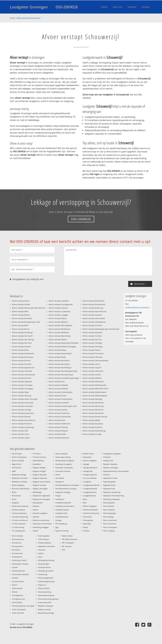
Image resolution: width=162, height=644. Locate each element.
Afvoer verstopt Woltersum (93, 410)
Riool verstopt (17, 536)
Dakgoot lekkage (39, 468)
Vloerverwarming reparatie (48, 599)
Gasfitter (36, 517)
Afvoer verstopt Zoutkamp (93, 424)
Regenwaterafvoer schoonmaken (116, 471)
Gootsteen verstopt (63, 471)
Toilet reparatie (44, 536)
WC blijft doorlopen (70, 539)
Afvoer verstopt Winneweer (93, 403)
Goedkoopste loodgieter (65, 461)
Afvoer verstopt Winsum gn (93, 406)
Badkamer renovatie (20, 478)
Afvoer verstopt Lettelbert (59, 301)
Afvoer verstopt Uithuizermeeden (96, 360)
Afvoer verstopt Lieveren (58, 308)
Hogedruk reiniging (63, 492)
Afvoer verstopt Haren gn (22, 396)
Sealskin (15, 578)
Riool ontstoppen (110, 527)
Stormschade (17, 602)
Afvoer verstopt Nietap (57, 350)
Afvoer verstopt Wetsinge (92, 399)
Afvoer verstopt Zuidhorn (92, 427)
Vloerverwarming (44, 592)
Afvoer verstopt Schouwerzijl (28, 18)
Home (12, 18)
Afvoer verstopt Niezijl (57, 357)
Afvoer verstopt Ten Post (92, 339)
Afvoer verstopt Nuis (57, 381)
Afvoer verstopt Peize (57, 420)
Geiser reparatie (61, 454)
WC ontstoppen (68, 543)
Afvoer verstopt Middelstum (60, 329)
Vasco (40, 557)
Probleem (107, 457)
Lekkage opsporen (90, 475)
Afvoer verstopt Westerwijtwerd (95, 396)
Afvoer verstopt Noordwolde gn (61, 375)
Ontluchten (87, 517)
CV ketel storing (18, 527)
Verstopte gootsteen (46, 571)
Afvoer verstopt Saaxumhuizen (95, 311)
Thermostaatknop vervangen (23, 606)
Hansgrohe (60, 482)
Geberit (35, 531)
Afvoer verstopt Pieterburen (59, 424)
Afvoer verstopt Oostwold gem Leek (63, 406)
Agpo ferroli (17, 464)
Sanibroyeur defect (19, 560)
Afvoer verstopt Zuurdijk (92, 434)
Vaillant (41, 553)
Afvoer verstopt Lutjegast (58, 315)
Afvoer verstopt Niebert (58, 339)
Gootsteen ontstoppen (64, 468)
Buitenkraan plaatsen (20, 506)
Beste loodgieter (18, 485)
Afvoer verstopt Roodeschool (94, 304)
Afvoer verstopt (18, 461)
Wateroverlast (67, 536)
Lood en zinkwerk (90, 478)
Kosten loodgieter (90, 461)
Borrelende (16, 496)
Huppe (58, 496)
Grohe (58, 475)
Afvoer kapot (17, 454)
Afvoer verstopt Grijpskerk (22, 381)
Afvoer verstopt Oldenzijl (58, 389)
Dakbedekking (38, 461)
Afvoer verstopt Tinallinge (93, 347)
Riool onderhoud (110, 520)
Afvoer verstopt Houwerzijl (22, 406)
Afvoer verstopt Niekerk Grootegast (62, 347)
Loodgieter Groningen (29, 7)
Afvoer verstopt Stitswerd (92, 332)
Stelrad (15, 592)
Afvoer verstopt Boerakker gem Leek (26, 322)
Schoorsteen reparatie (20, 574)
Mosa (85, 499)
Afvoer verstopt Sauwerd (92, 315)
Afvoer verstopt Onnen (58, 396)
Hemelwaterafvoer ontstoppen (67, 485)
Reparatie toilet (109, 489)
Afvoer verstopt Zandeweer (93, 413)
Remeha (106, 475)
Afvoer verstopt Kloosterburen (24, 420)
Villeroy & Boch (44, 588)
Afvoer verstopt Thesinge (92, 343)
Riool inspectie (109, 510)
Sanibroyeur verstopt (20, 564)
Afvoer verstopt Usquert (92, 368)
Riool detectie (109, 506)
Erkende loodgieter (40, 513)
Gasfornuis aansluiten (41, 520)
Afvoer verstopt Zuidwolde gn (94, 431)
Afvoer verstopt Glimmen (22, 378)
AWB (14, 471)
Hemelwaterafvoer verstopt (66, 489)
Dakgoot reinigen (39, 471)
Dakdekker (37, 464)
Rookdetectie (17, 557)
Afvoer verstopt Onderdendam (61, 392)
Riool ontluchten (110, 524)
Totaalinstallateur (45, 543)
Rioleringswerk (109, 503)
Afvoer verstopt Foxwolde (22, 371)
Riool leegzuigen (110, 513)
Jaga (57, 527)
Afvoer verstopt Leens (20, 434)
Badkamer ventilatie (20, 482)
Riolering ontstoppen (112, 499)
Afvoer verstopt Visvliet (92, 375)
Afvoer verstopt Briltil (20, 325)
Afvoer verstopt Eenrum (21, 360)
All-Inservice (17, 468)
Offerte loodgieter (90, 506)
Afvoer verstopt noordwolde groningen (64, 378)
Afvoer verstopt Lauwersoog (23, 427)
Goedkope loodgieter (64, 464)
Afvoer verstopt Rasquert (58, 431)
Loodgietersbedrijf (90, 489)
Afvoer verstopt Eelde (20, 350)
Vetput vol (42, 585)
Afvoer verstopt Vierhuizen (93, 371)
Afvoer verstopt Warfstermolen (95, 385)
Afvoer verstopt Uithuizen (93, 357)
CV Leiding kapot (19, 531)
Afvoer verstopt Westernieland (94, 392)
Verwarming (43, 574)
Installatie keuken (62, 510)
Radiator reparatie (110, 464)
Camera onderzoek (19, 513)
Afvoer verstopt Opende (58, 410)
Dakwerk (36, 506)
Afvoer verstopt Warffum (92, 378)
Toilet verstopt (43, 539)
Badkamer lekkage (19, 475)
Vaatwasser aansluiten (46, 546)
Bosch (14, 499)
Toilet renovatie (18, 613)
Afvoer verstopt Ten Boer (92, 336)
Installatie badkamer (63, 503)
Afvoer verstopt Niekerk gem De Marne (64, 343)
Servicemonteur (18, 581)
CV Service (37, 454)
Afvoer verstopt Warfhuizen (93, 381)
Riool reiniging (109, 531)
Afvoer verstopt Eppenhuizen (23, 368)
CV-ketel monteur (39, 457)
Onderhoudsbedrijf (90, 510)
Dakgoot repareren (40, 478)
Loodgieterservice (90, 492)
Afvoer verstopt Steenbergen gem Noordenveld (101, 329)
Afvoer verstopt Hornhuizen (23, 403)
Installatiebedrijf (62, 517)
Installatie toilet (61, 513)
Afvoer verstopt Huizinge (22, 410)
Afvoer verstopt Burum (21, 329)
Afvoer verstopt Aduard (21, 304)
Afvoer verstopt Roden (57, 434)
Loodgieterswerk (89, 496)
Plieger (85, 527)
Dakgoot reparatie (40, 475)
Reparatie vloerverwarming (114, 496)
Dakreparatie (38, 503)
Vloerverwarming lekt (46, 595)
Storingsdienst (18, 595)
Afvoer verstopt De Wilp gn (22, 332)
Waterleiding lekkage (46, 613)
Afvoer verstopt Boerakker (22, 318)
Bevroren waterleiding (21, 489)
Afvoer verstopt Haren (21, 392)
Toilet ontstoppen (19, 609)
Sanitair (15, 567)
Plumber (86, 531)
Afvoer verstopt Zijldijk (91, 420)
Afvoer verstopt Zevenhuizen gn (95, 417)
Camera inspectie (19, 510)
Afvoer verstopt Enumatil (22, 364)
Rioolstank (16, 550)
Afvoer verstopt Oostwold (59, 403)
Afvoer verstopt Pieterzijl (58, 427)
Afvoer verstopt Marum (58, 318)
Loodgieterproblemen (91, 485)
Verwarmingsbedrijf (45, 578)
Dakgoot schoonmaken (42, 482)
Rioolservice (17, 543)
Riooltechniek (17, 553)
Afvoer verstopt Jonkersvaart (23, 413)
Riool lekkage (108, 517)
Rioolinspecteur (18, 539)
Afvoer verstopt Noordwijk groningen (63, 371)
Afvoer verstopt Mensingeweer (60, 325)
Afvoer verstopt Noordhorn (59, 360)
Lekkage (86, 464)
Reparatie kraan (109, 485)
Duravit (35, 510)
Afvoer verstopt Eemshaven (23, 357)
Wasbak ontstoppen (46, 606)
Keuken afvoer (88, 454)
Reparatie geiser (109, 482)
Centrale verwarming (20, 517)
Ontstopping (88, 520)
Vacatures (42, 550)
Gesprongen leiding (63, 457)
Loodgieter (87, 482)
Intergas (58, 520)
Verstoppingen (44, 564)
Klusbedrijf (87, 457)
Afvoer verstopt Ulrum (91, 364)
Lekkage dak (88, 471)
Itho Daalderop (61, 524)
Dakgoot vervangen (40, 489)
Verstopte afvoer (44, 567)
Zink (64, 550)
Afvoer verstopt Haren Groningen (25, 399)
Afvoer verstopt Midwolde (59, 332)
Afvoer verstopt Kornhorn (22, 424)
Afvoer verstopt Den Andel (22, 336)
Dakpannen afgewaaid (41, 496)
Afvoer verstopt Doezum (21, 347)
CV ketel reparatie (19, 524)
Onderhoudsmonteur (91, 513)
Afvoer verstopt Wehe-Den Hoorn (96, 389)
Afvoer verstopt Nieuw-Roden (60, 353)
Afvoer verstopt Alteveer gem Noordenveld (29, 308)
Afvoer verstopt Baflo (20, 311)
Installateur (60, 499)
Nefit (85, 503)
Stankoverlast (17, 588)
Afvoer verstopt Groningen (22, 385)
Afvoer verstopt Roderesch (59, 438)
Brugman (15, 503)
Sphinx (15, 585)
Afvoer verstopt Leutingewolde (61, 304)
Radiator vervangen (111, 468)
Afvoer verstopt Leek (20, 431)
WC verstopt (67, 546)
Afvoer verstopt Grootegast (22, 389)
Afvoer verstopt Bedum (21, 315)
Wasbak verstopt (44, 609)
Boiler (14, 492)
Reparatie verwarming (112, 492)
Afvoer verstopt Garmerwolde (23, 375)
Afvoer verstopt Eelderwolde (23, 353)
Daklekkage (37, 492)
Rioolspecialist (18, 546)
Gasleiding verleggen (41, 527)
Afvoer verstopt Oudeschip (59, 413)
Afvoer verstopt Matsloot (58, 322)
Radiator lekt (108, 461)
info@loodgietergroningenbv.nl (137, 307)
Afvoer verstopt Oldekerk (58, 385)
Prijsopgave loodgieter (112, 454)
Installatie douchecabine (65, 506)
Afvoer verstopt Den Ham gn (23, 339)
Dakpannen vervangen (41, 499)
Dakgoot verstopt (39, 485)
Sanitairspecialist (18, 571)
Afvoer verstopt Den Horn (22, 343)
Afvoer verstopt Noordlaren (59, 364)
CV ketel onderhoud (20, 520)
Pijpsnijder (87, 524)
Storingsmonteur (18, 599)
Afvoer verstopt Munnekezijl (60, 336)
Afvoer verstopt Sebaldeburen (94, 322)
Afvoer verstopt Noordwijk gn (60, 368)
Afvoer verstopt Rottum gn (93, 308)
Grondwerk (60, 478)
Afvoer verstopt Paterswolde (60, 417)
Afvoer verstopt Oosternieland (60, 399)
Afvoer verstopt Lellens (21, 438)
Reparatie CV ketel (110, 478)
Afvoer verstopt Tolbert (92, 350)
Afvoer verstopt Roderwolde (94, 301)
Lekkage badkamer (90, 468)
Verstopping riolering (46, 560)
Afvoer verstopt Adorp (21, 301)
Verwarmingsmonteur (46, 581)
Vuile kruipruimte (45, 602)
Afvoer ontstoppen (19, 457)
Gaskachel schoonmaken (42, 524)
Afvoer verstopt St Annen (92, 325)
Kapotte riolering (62, 531)
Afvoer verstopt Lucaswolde (59, 311)
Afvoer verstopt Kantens (21, 417)
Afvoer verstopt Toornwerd (93, 353)
